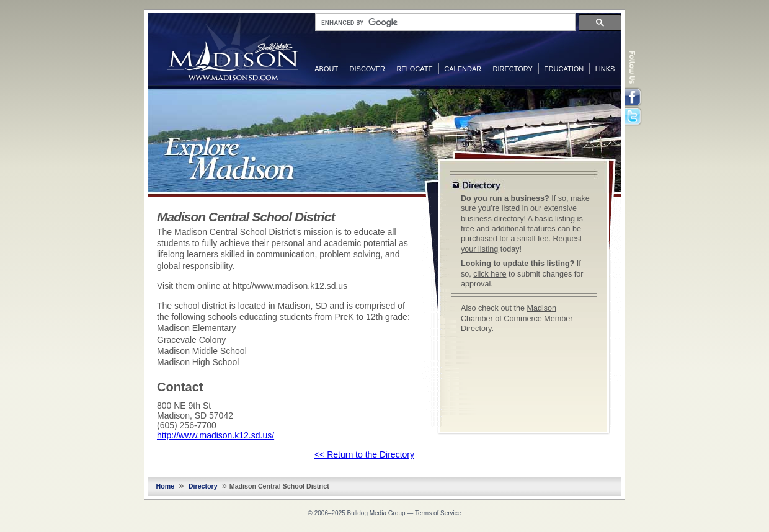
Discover (367, 69)
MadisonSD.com (233, 48)
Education (564, 69)
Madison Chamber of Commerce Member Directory (517, 318)
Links (605, 69)
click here (490, 274)
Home (166, 486)
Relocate (414, 69)
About (326, 69)
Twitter (634, 117)
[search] (444, 22)
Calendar (463, 69)
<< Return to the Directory (364, 454)
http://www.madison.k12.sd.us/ (216, 435)
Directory (513, 69)
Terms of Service (438, 513)
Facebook (634, 97)
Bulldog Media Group (376, 513)
